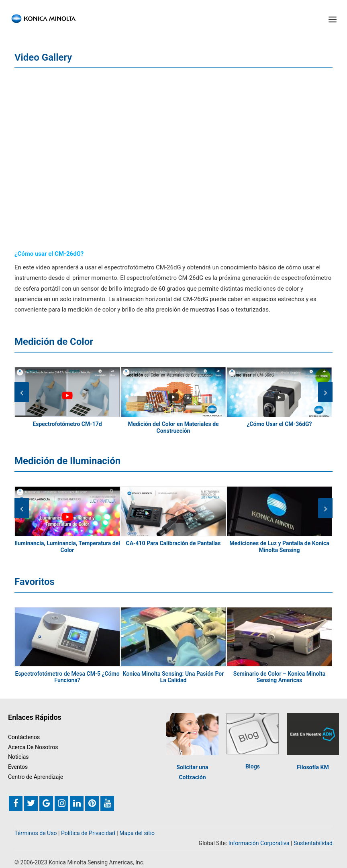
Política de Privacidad (88, 833)
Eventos (18, 767)
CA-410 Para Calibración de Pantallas (173, 543)
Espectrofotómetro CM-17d (67, 424)
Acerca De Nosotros (33, 747)
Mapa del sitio (137, 833)
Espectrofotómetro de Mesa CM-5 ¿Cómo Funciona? (67, 677)
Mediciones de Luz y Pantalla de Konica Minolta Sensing (279, 547)
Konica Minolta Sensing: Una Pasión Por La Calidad (173, 677)
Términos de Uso (36, 833)
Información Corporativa (259, 843)
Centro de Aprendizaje (36, 777)
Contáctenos (24, 737)
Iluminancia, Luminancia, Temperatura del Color (67, 547)
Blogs (253, 766)
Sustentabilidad (313, 843)
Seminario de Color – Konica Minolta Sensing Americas (280, 677)
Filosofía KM (313, 767)
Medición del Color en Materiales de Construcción (173, 427)
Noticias (18, 757)
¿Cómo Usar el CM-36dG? (279, 424)
